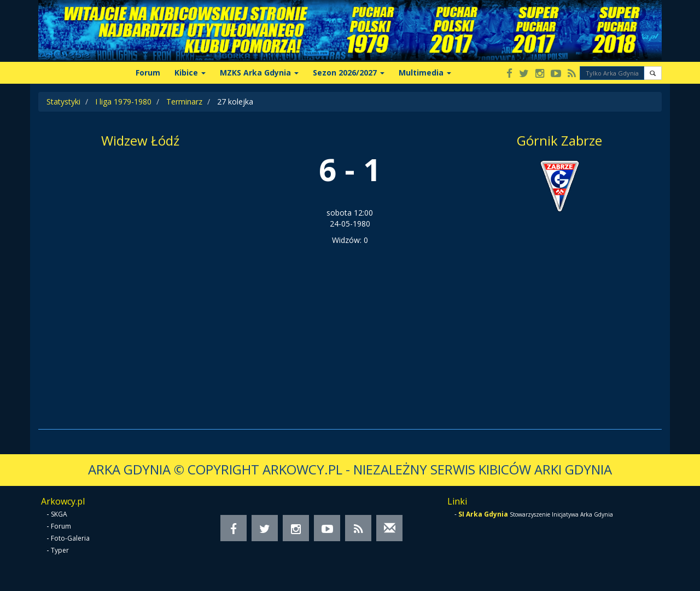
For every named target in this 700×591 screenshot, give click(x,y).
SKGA (59, 514)
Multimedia (425, 73)
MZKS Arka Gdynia (259, 73)
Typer (60, 550)
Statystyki (63, 102)
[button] (653, 73)
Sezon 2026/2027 (349, 73)
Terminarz (184, 102)
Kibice (190, 73)
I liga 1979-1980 (123, 102)
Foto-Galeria (70, 538)
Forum (148, 73)
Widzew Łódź (140, 140)
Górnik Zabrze (559, 140)
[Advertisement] (350, 328)
